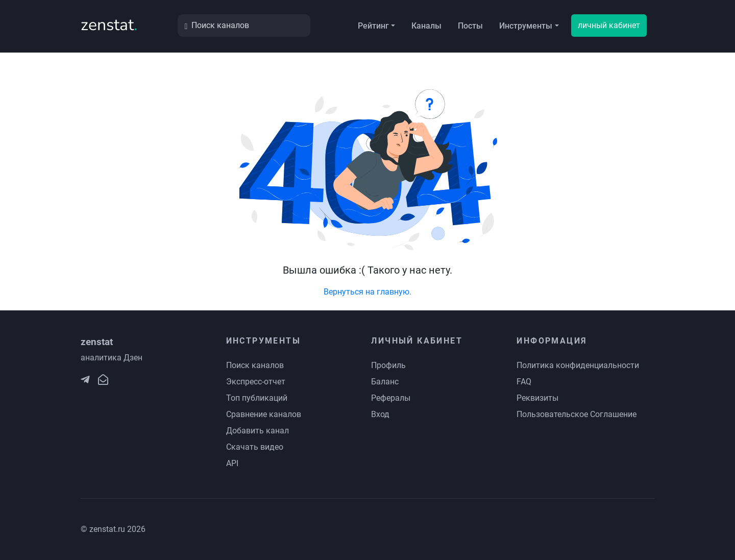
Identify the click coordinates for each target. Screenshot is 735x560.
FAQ (524, 382)
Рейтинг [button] (373, 26)
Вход (380, 414)
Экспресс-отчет (256, 382)
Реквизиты (537, 398)
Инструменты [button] (526, 26)
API (232, 463)
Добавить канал (258, 431)
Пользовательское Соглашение (577, 414)
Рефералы (391, 398)
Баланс (385, 382)
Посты (470, 26)
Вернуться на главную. (367, 292)
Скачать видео (255, 447)
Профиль (388, 365)
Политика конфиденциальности (578, 365)
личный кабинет (609, 25)
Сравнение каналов (264, 414)
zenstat (109, 25)
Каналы (426, 26)
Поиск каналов (255, 365)
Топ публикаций (257, 398)
